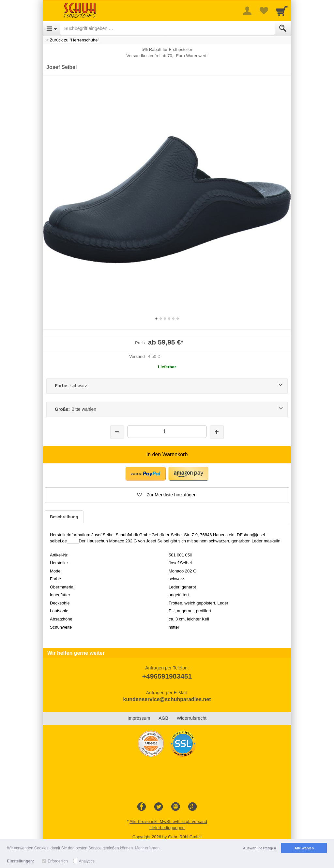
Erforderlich (58, 861)
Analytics (87, 861)
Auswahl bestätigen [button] (259, 848)
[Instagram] (175, 807)
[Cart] (282, 11)
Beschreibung (64, 517)
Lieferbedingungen (167, 828)
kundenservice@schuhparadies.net (167, 699)
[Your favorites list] (264, 11)
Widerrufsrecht (192, 718)
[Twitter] (159, 807)
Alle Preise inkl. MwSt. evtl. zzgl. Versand (168, 821)
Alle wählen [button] (304, 848)
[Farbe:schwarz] (167, 386)
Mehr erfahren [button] (147, 848)
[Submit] (283, 28)
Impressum (139, 718)
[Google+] (192, 807)
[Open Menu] (52, 28)
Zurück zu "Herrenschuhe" (75, 40)
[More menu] (247, 11)
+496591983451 (167, 676)
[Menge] (167, 432)
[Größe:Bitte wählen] (167, 410)
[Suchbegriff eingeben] (167, 28)
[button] (167, 495)
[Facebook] (142, 807)
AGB (163, 718)
